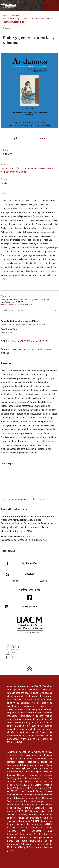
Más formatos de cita (13, 310)
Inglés (15, 581)
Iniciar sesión (21, 563)
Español (44, 581)
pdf (16, 138)
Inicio (6, 16)
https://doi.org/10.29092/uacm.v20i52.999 (27, 341)
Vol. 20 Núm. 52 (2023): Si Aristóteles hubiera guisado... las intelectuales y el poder (28, 20)
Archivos (16, 16)
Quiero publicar (21, 607)
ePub (42, 138)
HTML (29, 138)
